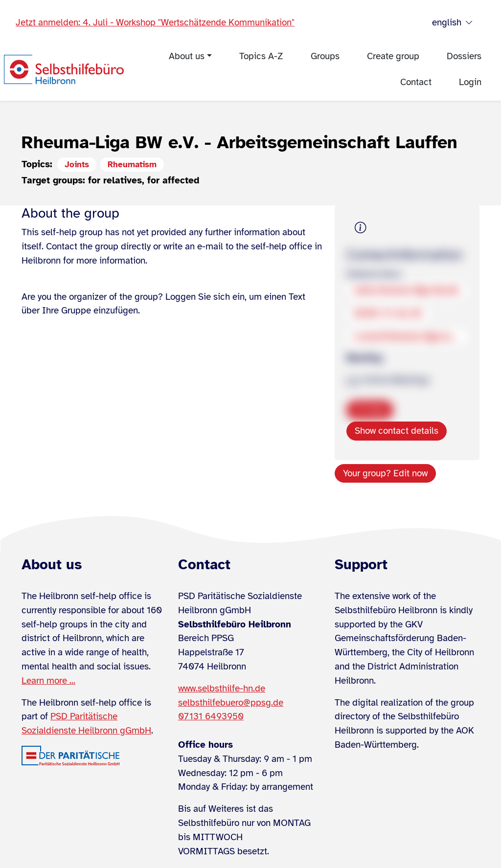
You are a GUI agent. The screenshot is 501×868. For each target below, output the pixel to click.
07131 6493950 (211, 716)
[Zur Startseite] (64, 69)
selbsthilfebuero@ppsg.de (231, 703)
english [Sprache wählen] (453, 23)
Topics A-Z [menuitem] (261, 56)
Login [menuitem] (470, 82)
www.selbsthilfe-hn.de (222, 689)
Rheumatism (132, 165)
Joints (77, 165)
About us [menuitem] (187, 56)
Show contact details (397, 431)
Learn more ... (48, 681)
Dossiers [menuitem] (464, 56)
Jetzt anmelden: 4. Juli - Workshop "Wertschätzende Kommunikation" (155, 22)
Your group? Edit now (385, 473)
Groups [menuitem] (325, 56)
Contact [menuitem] (416, 82)
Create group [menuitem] (393, 56)
